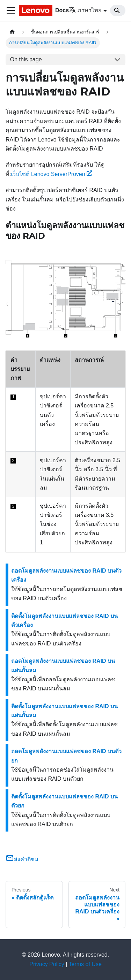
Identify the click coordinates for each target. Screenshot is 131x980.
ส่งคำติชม (22, 859)
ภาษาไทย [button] (85, 10)
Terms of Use (85, 964)
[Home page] (12, 32)
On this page (26, 59)
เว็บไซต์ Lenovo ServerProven (52, 174)
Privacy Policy (47, 964)
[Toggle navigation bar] (11, 10)
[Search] (118, 10)
